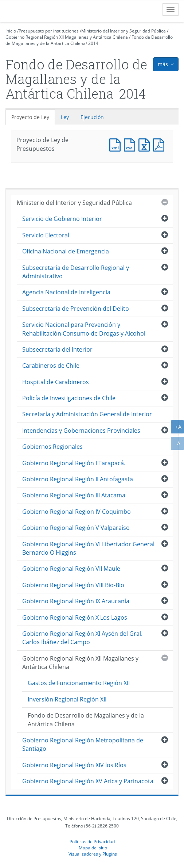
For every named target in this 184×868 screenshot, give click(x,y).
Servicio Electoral (46, 235)
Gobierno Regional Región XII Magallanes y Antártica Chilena (67, 37)
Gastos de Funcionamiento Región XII (79, 683)
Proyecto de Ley (30, 117)
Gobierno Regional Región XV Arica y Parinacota (88, 781)
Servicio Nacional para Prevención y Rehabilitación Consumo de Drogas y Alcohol (84, 329)
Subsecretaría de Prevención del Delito (76, 309)
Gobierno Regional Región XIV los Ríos (74, 765)
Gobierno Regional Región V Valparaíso (76, 528)
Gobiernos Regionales (52, 447)
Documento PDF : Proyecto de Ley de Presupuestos (160, 144)
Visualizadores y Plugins (93, 854)
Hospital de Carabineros (56, 382)
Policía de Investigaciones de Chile (69, 398)
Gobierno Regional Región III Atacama (74, 495)
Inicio (11, 31)
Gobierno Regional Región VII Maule (71, 569)
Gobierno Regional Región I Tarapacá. (74, 463)
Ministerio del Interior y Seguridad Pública (124, 31)
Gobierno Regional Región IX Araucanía (76, 601)
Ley (65, 117)
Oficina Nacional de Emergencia (66, 251)
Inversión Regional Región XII (67, 699)
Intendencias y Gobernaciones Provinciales (81, 431)
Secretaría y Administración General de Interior (87, 414)
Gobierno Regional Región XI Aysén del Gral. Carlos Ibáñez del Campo (82, 638)
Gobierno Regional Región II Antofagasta (78, 479)
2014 (93, 43)
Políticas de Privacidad (92, 841)
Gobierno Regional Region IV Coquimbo (77, 512)
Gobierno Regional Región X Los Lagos (75, 617)
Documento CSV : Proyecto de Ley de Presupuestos (131, 144)
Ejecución (92, 117)
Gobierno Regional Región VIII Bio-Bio (73, 585)
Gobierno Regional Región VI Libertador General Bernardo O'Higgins (88, 548)
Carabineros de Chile (51, 366)
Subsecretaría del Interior (57, 349)
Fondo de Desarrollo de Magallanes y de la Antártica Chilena (86, 720)
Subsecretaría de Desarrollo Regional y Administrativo (76, 272)
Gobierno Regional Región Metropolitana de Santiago (83, 744)
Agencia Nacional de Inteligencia (66, 292)
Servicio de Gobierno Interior (62, 219)
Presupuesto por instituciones (49, 31)
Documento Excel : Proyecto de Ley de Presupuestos (146, 144)
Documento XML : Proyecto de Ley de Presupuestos (117, 144)
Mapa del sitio (93, 848)
